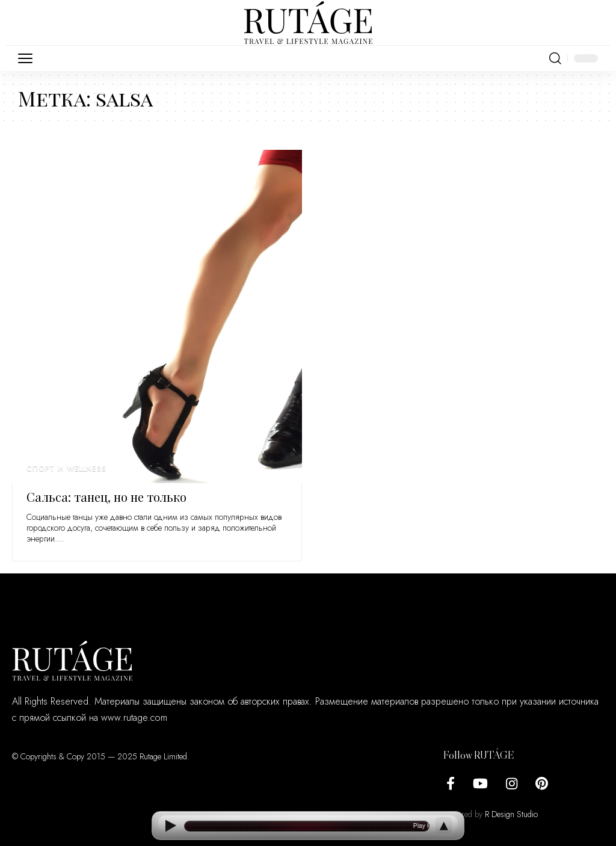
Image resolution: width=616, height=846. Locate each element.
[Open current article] (307, 826)
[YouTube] (480, 784)
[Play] (170, 826)
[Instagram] (512, 784)
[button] (28, 58)
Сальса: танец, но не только (106, 497)
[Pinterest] (542, 784)
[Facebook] (451, 784)
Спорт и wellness (66, 469)
